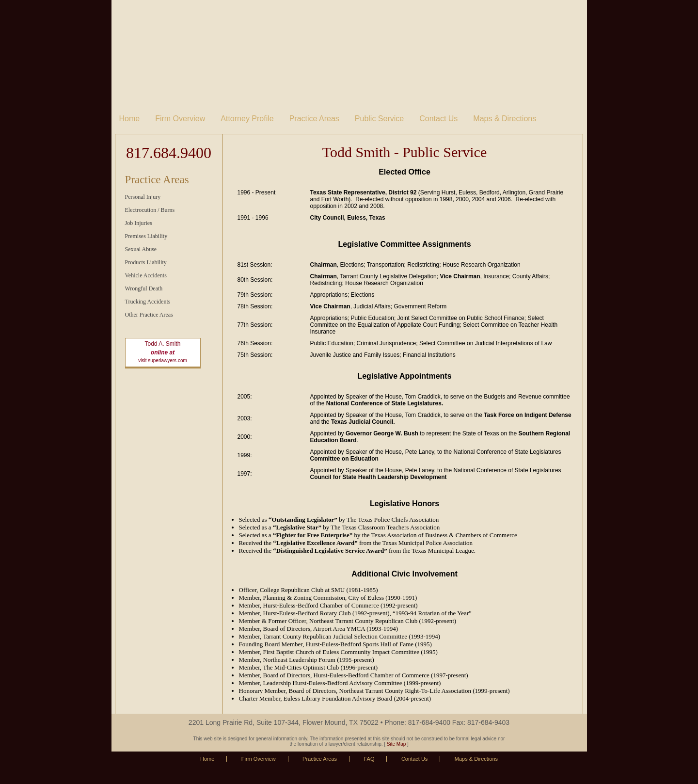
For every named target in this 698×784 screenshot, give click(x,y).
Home (130, 119)
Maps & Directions (505, 119)
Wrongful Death (144, 288)
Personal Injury (143, 197)
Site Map (396, 744)
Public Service (379, 119)
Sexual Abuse (141, 249)
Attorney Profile (247, 119)
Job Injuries (139, 223)
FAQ (369, 759)
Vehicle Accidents (146, 275)
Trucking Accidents (148, 302)
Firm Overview (180, 119)
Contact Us (438, 119)
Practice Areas (314, 119)
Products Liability (146, 262)
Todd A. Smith (162, 344)
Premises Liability (146, 236)
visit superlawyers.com (163, 360)
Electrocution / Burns (150, 210)
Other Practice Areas (149, 315)
